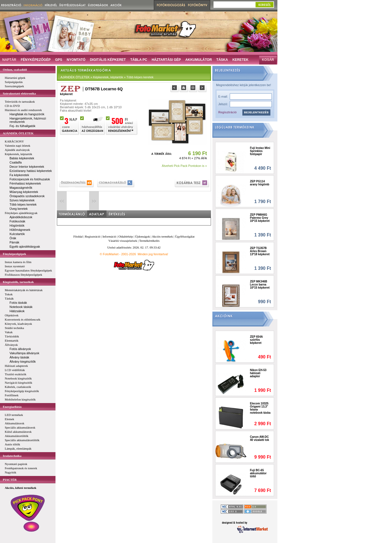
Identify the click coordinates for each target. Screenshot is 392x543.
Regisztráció (227, 112)
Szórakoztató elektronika (19, 93)
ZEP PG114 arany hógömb (260, 183)
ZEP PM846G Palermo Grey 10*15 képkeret (260, 218)
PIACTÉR (10, 480)
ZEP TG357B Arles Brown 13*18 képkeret (260, 251)
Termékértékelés (149, 241)
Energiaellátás (12, 407)
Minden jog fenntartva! (153, 254)
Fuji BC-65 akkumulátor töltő (258, 473)
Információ (109, 236)
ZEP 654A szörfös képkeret (256, 340)
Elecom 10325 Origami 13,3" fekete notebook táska (260, 408)
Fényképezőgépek (14, 254)
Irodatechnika (12, 456)
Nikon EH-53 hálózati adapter (258, 373)
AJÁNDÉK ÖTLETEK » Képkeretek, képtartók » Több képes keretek (107, 77)
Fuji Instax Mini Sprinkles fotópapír (260, 151)
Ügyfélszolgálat (185, 236)
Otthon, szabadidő (15, 70)
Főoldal (78, 236)
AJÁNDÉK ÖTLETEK (18, 133)
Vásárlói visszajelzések (123, 241)
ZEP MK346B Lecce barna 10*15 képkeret (260, 285)
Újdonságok (142, 236)
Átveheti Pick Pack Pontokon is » (185, 166)
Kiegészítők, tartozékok (18, 282)
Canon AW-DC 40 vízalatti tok (259, 438)
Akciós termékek (162, 236)
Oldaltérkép (126, 236)
